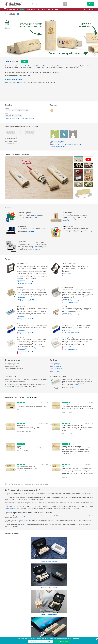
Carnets (48, 9)
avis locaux (27, 484)
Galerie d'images (25, 14)
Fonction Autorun (26, 630)
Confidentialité (62, 630)
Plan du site (43, 635)
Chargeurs (7, 630)
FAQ (49, 14)
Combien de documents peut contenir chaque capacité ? (20, 118)
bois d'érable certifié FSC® (32, 66)
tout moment (76, 639)
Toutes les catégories (11, 9)
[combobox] (47, 4)
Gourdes (28, 9)
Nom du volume (26, 633)
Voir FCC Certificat (56, 365)
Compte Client (44, 628)
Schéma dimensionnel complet (59, 146)
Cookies (61, 628)
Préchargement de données (29, 626)
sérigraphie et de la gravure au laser (23, 516)
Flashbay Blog (81, 626)
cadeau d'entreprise (10, 508)
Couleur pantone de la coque (29, 628)
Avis (46, 14)
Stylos (43, 9)
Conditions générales (63, 626)
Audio (6, 636)
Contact (85, 9)
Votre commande (45, 626)
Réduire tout (90, 573)
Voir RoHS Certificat (56, 370)
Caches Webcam (8, 631)
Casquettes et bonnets (9, 635)
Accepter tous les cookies (62, 642)
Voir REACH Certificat (57, 368)
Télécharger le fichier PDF (57, 143)
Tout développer (80, 573)
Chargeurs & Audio (36, 9)
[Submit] (33, 4)
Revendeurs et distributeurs (47, 633)
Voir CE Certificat (55, 363)
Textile (56, 9)
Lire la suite (76, 67)
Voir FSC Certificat (56, 367)
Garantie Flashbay (45, 631)
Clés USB (22, 9)
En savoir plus (33, 217)
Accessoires (40, 14)
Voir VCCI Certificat (56, 372)
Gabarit (20, 320)
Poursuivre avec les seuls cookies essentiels (41, 642)
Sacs (52, 9)
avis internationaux (42, 484)
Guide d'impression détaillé (58, 141)
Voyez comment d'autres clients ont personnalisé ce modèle (66, 145)
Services (33, 14)
